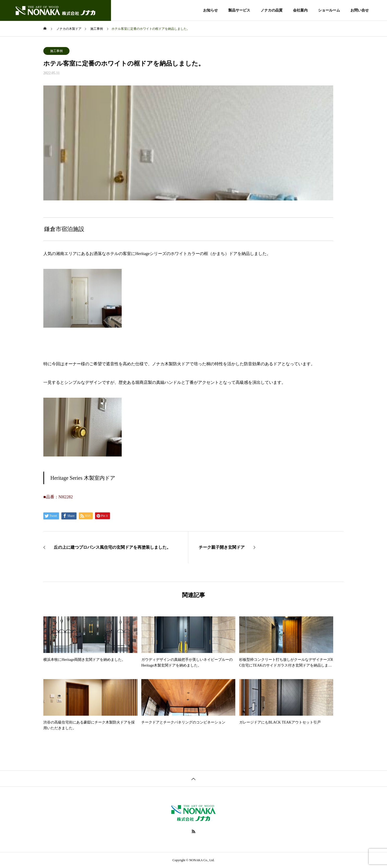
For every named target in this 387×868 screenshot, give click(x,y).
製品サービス (239, 10)
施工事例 (56, 51)
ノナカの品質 (272, 10)
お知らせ (210, 10)
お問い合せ (360, 10)
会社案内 (300, 10)
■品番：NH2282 (58, 497)
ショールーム (329, 10)
